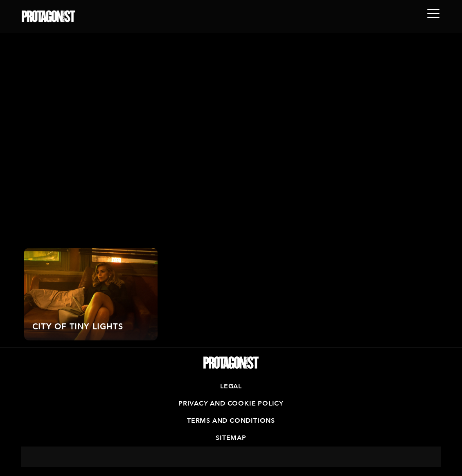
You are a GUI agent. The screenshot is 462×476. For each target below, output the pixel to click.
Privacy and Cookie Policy (231, 403)
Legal (231, 386)
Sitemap (231, 438)
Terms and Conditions (231, 421)
